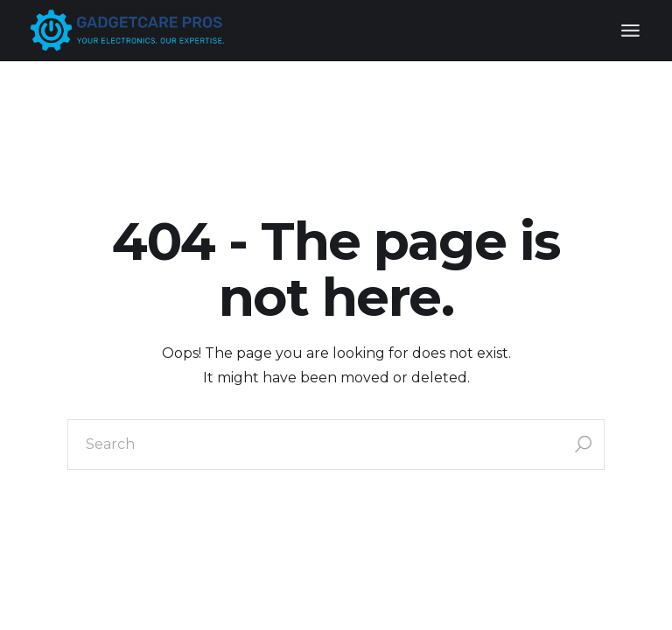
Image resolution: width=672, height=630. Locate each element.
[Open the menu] (630, 31)
